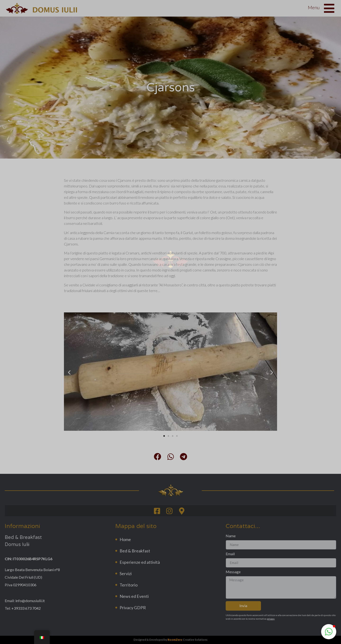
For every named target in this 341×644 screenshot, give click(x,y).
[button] (329, 632)
